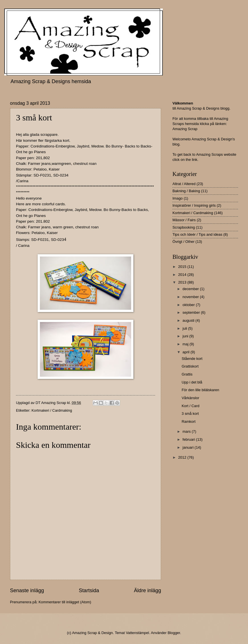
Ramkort (189, 422)
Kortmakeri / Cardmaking (52, 410)
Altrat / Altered (184, 184)
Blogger (174, 633)
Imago (178, 198)
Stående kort (192, 359)
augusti (189, 320)
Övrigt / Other (183, 242)
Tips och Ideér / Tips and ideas (197, 234)
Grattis (187, 374)
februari (189, 439)
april (186, 352)
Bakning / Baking (186, 191)
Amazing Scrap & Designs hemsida (51, 81)
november (191, 297)
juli (185, 328)
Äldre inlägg (148, 590)
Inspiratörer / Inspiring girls (194, 205)
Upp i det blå (192, 382)
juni (186, 336)
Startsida (89, 590)
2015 (183, 267)
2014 (183, 275)
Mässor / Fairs (184, 220)
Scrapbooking (184, 227)
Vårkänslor (190, 398)
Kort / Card (190, 406)
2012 (183, 457)
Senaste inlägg (27, 590)
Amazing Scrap (185, 129)
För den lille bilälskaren (200, 390)
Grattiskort (190, 366)
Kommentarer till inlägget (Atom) (65, 602)
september (192, 312)
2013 (183, 282)
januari (188, 447)
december (191, 289)
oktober (189, 305)
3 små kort (190, 414)
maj (186, 344)
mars (187, 431)
